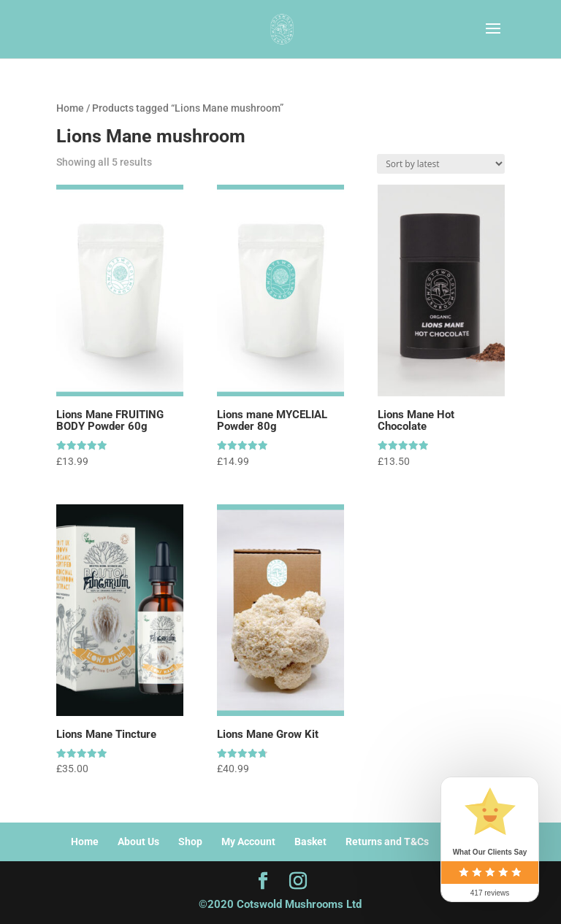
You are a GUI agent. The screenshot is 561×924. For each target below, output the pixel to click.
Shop (190, 842)
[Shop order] (441, 164)
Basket (310, 842)
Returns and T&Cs (387, 842)
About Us (138, 842)
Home (70, 108)
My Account (248, 842)
